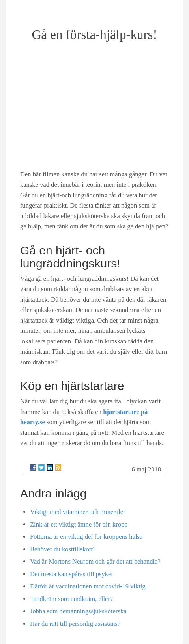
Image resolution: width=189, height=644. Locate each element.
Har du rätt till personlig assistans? (75, 624)
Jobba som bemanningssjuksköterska (78, 611)
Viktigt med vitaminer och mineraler (78, 512)
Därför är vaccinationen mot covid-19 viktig (88, 586)
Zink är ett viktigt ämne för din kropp (79, 524)
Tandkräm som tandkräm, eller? (71, 599)
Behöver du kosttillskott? (63, 549)
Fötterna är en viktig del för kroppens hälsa (86, 537)
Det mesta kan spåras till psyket (71, 574)
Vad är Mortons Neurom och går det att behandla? (95, 561)
